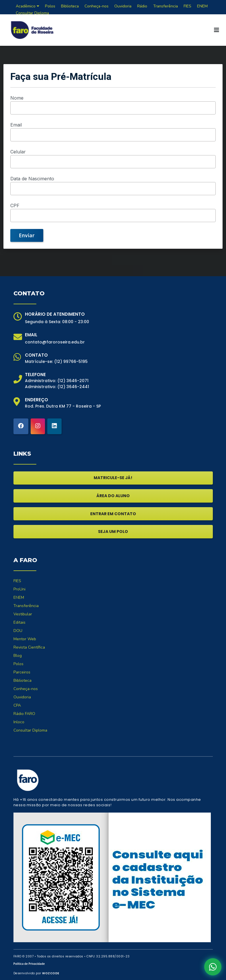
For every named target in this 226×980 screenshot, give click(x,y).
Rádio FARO (24, 714)
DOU (18, 631)
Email (16, 125)
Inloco (19, 722)
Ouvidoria (22, 697)
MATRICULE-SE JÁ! (113, 478)
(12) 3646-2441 (73, 387)
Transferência (26, 606)
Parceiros (22, 672)
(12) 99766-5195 (71, 361)
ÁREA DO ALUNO (113, 496)
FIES (17, 581)
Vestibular (23, 614)
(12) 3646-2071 (73, 381)
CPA (17, 705)
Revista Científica (29, 647)
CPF (15, 206)
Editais (19, 622)
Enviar (27, 235)
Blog (18, 656)
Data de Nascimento (32, 179)
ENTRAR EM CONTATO (113, 514)
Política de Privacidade (29, 964)
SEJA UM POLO (113, 532)
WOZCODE (51, 973)
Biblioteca (22, 680)
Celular (18, 152)
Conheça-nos (26, 689)
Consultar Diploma (32, 13)
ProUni (19, 589)
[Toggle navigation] (217, 30)
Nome (17, 98)
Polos (18, 664)
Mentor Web (25, 639)
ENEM (19, 597)
